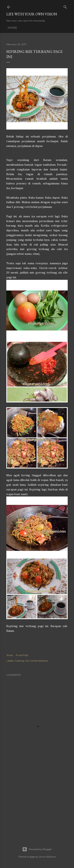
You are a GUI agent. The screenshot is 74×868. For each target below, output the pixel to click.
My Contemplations (37, 661)
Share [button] (10, 655)
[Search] (65, 6)
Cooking (19, 661)
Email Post (22, 655)
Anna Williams (47, 857)
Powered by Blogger (37, 849)
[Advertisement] (37, 803)
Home (12, 28)
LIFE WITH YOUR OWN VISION (32, 14)
